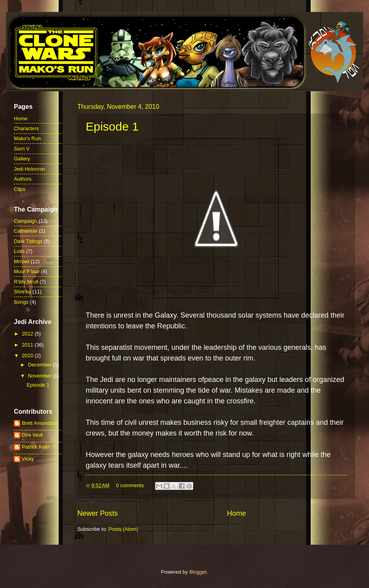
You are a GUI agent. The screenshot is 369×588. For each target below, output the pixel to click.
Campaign (26, 221)
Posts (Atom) (123, 529)
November (40, 376)
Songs (21, 302)
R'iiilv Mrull (26, 282)
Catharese (26, 231)
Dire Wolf (32, 435)
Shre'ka (22, 292)
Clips (20, 189)
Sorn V (22, 149)
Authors (23, 179)
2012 (28, 334)
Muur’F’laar (27, 271)
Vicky (28, 459)
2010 (28, 356)
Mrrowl (22, 261)
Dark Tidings (28, 241)
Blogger (198, 572)
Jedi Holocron (30, 169)
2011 (28, 345)
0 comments (130, 485)
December (40, 365)
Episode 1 (112, 126)
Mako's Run (27, 138)
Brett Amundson (40, 423)
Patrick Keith (36, 447)
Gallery (22, 159)
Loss (19, 251)
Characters (26, 128)
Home (236, 513)
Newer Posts (98, 513)
